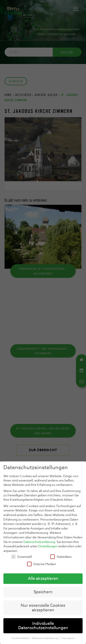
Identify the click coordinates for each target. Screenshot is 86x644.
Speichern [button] (43, 591)
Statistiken (61, 556)
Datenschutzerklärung (39, 541)
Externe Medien (42, 563)
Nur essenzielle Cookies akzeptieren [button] (43, 607)
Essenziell (21, 556)
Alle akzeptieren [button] (43, 578)
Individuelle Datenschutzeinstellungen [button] (43, 625)
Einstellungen (48, 545)
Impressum (68, 637)
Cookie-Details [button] (21, 637)
